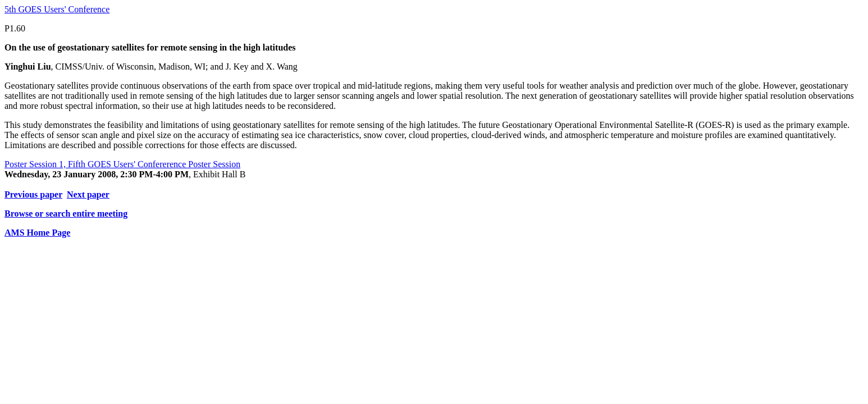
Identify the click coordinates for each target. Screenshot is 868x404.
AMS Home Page (37, 233)
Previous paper (33, 194)
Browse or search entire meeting (66, 214)
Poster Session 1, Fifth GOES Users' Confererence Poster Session (122, 164)
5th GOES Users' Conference (57, 9)
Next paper (88, 194)
